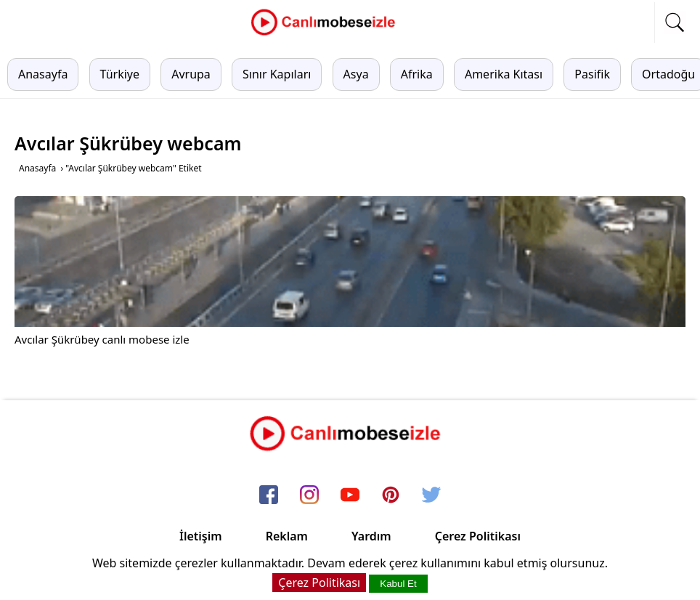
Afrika (417, 74)
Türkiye (120, 74)
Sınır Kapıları (277, 74)
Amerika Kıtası (504, 74)
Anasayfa (43, 74)
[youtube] (350, 495)
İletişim (201, 536)
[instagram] (309, 495)
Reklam (287, 536)
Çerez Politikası (478, 536)
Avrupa (191, 74)
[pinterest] (391, 495)
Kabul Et (398, 584)
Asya (356, 74)
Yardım (371, 536)
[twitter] (431, 495)
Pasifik (592, 74)
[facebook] (269, 495)
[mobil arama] (675, 23)
